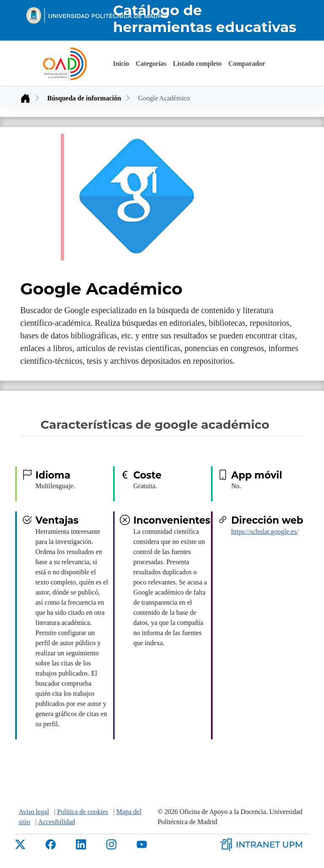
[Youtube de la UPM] (142, 844)
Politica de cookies (82, 812)
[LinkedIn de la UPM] (81, 844)
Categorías (151, 64)
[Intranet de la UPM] (264, 843)
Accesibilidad (57, 822)
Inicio (121, 64)
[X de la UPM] (20, 844)
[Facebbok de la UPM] (51, 844)
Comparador (247, 64)
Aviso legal (34, 812)
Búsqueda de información (84, 98)
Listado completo (197, 64)
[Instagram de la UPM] (111, 844)
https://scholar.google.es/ (265, 531)
